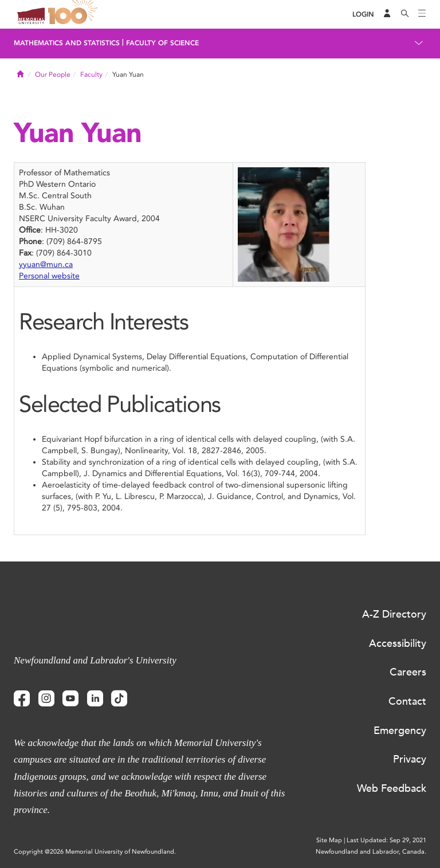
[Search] (405, 14)
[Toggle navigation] (422, 14)
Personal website (49, 276)
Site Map (329, 840)
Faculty (91, 74)
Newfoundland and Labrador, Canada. (371, 852)
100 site (74, 14)
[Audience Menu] (387, 14)
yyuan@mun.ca (46, 264)
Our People (53, 74)
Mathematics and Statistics (67, 43)
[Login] (363, 15)
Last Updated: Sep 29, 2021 (386, 840)
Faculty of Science (162, 43)
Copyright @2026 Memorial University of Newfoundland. (95, 852)
